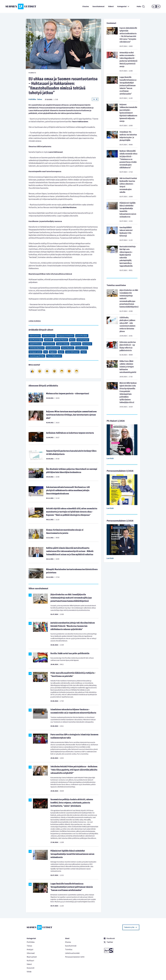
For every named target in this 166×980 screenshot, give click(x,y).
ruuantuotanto (82, 348)
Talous (40, 99)
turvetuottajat (83, 340)
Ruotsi (61, 352)
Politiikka (32, 99)
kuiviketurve (76, 344)
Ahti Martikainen (61, 340)
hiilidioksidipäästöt (37, 348)
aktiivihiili (49, 340)
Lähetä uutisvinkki (72, 953)
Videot (111, 6)
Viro (46, 352)
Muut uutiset (32, 957)
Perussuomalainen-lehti (75, 957)
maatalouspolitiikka (37, 356)
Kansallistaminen (53, 348)
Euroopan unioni (35, 352)
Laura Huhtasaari (72, 352)
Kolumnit (31, 968)
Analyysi (30, 950)
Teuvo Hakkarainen (54, 356)
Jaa (95, 99)
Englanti (53, 352)
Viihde (29, 972)
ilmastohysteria (68, 348)
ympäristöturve (35, 344)
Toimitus (69, 950)
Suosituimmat (98, 6)
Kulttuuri (30, 961)
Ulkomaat (31, 953)
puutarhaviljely (82, 336)
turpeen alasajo (63, 344)
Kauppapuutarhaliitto (65, 336)
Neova (72, 340)
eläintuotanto (35, 336)
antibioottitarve (49, 336)
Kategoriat (124, 6)
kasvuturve (87, 344)
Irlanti (84, 352)
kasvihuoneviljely (36, 340)
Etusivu (86, 6)
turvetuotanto (49, 344)
